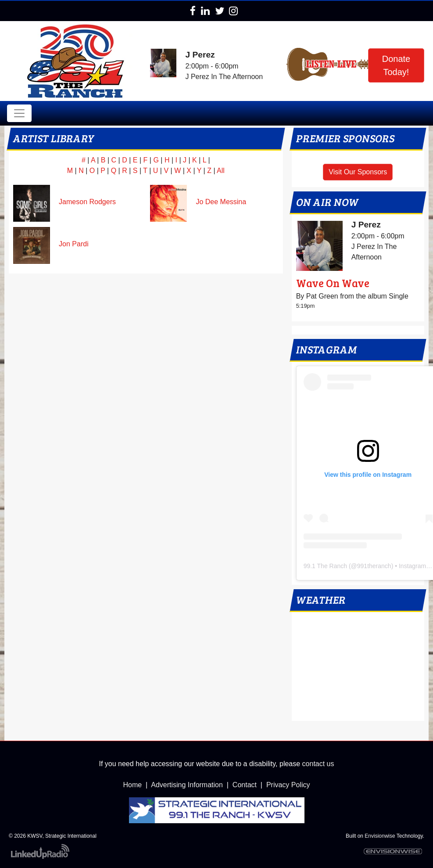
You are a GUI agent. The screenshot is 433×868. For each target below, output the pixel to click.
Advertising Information (187, 785)
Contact (245, 785)
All (221, 171)
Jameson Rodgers (87, 202)
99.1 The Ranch (325, 566)
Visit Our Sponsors (358, 172)
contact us (318, 764)
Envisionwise (380, 836)
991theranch (374, 566)
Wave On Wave (333, 283)
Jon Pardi (74, 244)
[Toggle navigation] (19, 113)
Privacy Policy (288, 785)
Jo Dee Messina (221, 202)
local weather (358, 712)
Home (133, 785)
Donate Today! (396, 65)
